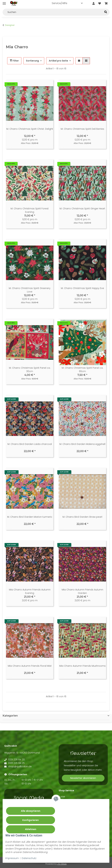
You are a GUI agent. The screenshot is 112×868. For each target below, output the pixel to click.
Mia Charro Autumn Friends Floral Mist (30, 666)
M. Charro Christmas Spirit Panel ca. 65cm (82, 370)
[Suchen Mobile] (56, 12)
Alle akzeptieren (31, 811)
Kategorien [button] (10, 716)
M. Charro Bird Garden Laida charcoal (30, 444)
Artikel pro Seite (58, 61)
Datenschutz (29, 858)
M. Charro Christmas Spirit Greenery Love (30, 290)
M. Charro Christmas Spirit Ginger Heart (82, 209)
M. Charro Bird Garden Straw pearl (82, 517)
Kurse (62, 797)
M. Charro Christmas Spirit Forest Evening (30, 210)
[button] (94, 4)
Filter (14, 61)
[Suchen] (106, 12)
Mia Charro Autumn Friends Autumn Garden (82, 591)
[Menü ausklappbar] (4, 2)
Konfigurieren (31, 820)
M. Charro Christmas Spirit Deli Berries (82, 129)
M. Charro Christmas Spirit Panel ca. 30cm (30, 370)
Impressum (12, 858)
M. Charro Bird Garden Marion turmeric (30, 517)
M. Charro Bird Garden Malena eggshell (82, 444)
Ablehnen (31, 829)
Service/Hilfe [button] (60, 3)
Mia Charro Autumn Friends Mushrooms (82, 666)
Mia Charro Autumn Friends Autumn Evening (30, 591)
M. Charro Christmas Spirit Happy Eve (82, 288)
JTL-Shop (62, 864)
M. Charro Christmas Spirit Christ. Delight (30, 129)
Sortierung (32, 61)
